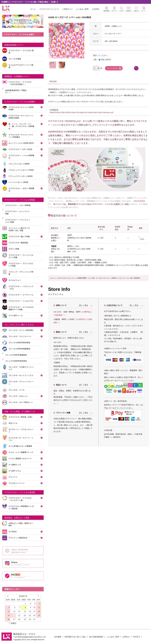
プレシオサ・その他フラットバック (21, 368)
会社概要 (58, 637)
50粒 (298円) (106, 60)
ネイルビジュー (15, 280)
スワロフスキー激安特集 (18, 243)
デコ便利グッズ (15, 465)
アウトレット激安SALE (18, 538)
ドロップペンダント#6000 (19, 164)
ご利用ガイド (67, 9)
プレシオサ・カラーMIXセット (21, 402)
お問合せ (126, 637)
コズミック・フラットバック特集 (21, 273)
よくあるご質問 (82, 9)
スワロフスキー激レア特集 (19, 237)
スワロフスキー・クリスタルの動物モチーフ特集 (21, 308)
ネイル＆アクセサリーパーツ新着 (21, 66)
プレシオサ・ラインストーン (20, 336)
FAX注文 (136, 637)
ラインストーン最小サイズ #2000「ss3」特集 (19, 229)
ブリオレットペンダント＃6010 (21, 170)
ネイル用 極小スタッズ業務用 (20, 446)
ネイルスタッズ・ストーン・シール (21, 439)
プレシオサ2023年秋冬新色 (19, 343)
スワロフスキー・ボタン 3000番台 (21, 190)
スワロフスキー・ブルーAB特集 (18, 205)
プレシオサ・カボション (18, 396)
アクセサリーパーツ (17, 483)
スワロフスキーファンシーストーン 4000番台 (21, 136)
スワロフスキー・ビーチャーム (21, 295)
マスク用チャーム (16, 316)
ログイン (114, 9)
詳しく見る (84, 305)
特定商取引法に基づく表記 (75, 637)
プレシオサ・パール (17, 390)
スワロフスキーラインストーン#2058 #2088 (71, 278)
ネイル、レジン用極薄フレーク (21, 452)
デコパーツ (13, 477)
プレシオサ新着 (15, 59)
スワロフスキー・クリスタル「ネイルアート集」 (20, 499)
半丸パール (13, 423)
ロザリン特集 (14, 249)
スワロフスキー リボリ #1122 (20, 149)
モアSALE (13, 532)
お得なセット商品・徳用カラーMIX (21, 524)
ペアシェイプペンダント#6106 (20, 176)
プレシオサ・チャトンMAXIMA (21, 330)
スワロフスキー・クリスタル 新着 (21, 52)
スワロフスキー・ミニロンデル (21, 301)
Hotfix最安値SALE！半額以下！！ (16, 91)
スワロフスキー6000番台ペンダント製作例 (21, 507)
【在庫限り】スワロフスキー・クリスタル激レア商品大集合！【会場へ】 (30, 2)
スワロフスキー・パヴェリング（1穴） (21, 288)
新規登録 (106, 9)
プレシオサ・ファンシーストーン (21, 383)
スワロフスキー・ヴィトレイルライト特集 (21, 256)
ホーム (33, 9)
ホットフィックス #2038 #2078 (21, 143)
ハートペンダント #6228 (18, 182)
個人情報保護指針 (96, 637)
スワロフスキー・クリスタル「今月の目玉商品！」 (20, 83)
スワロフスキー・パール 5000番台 (21, 157)
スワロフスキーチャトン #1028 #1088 (21, 108)
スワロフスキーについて (49, 9)
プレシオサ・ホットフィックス (21, 375)
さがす (122, 9)
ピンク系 (91, 278)
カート (144, 9)
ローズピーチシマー (103, 278)
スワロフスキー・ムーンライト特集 (18, 213)
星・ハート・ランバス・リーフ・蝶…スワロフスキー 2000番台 (21, 126)
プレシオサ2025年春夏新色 (16, 355)
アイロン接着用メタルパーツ (20, 459)
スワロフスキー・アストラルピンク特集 (21, 265)
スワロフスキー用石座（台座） (21, 417)
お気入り (137, 9)
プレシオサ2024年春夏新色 (19, 349)
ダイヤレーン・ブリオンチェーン (21, 431)
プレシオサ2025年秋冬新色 (16, 361)
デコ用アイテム (15, 471)
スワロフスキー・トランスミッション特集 (18, 221)
